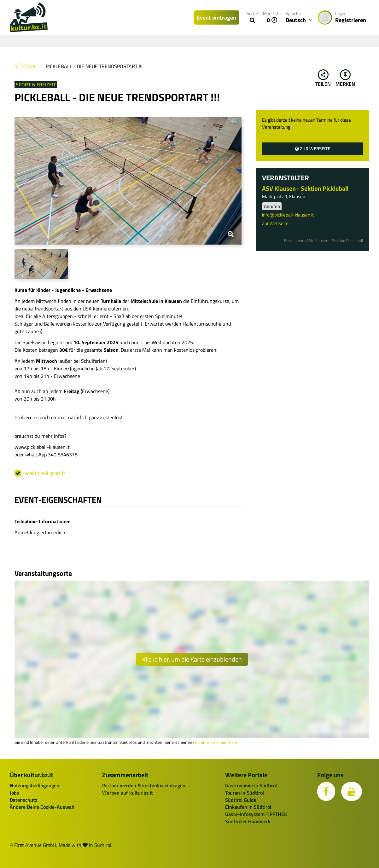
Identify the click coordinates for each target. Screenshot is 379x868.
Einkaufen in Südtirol (248, 807)
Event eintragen (216, 17)
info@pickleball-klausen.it (288, 215)
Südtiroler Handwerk (248, 821)
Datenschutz (23, 800)
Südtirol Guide (241, 800)
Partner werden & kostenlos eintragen (144, 785)
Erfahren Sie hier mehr (216, 742)
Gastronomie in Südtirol (251, 785)
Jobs (15, 793)
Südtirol (26, 66)
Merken (345, 78)
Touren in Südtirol (245, 793)
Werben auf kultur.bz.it (128, 793)
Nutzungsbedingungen (35, 785)
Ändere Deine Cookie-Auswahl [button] (43, 807)
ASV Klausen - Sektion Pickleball (305, 188)
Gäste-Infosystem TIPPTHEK (256, 814)
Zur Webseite (313, 149)
